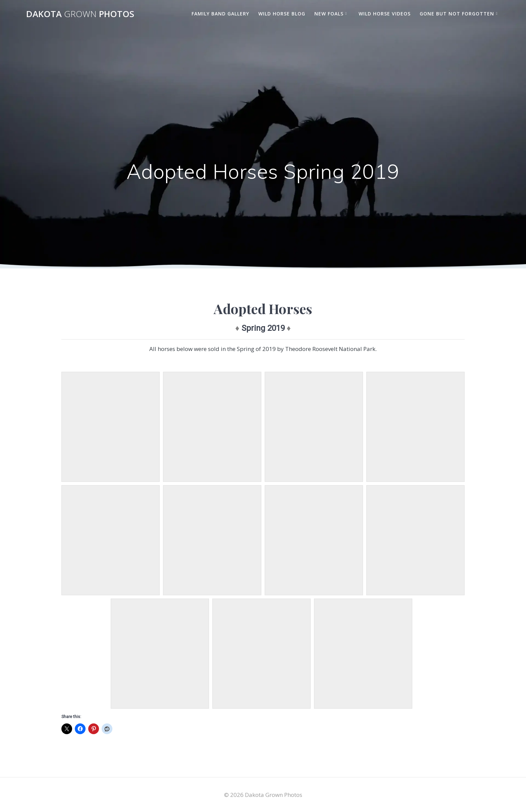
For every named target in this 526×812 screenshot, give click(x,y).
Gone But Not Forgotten (457, 14)
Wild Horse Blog (282, 14)
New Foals (329, 14)
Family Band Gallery (220, 14)
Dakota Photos (80, 14)
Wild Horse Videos (385, 14)
